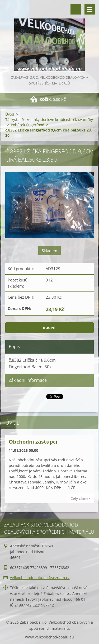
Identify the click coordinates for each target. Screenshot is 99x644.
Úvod (10, 114)
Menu (90, 9)
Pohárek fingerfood (28, 125)
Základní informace (28, 380)
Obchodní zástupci (33, 442)
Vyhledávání (76, 9)
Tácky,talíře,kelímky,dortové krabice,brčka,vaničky (49, 119)
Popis (14, 346)
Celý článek (80, 498)
